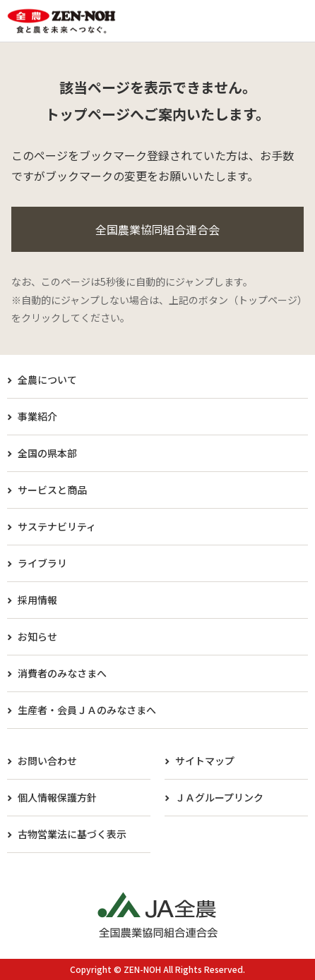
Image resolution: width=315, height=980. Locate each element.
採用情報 (37, 600)
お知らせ (37, 636)
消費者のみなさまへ (62, 673)
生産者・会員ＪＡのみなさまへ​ (87, 710)
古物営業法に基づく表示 (72, 834)
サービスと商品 (52, 490)
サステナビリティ (57, 526)
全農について (47, 380)
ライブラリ (42, 563)
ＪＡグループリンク (219, 797)
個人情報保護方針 (57, 797)
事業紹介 (37, 416)
